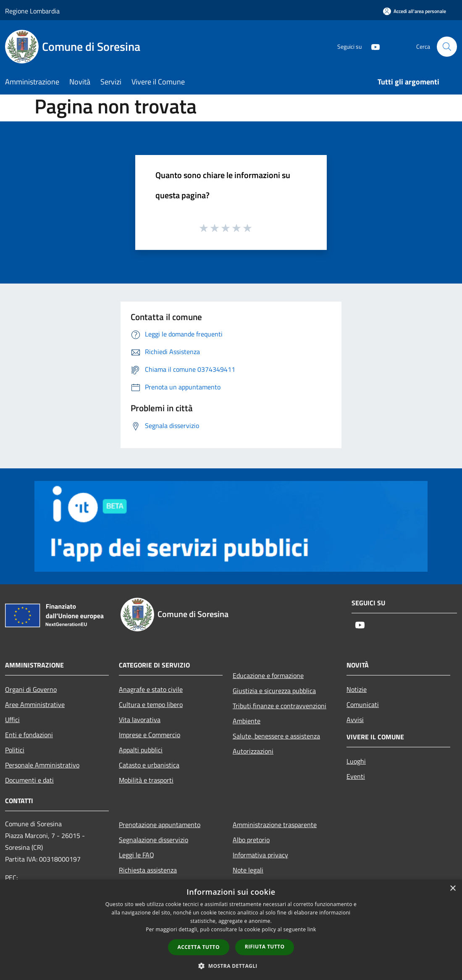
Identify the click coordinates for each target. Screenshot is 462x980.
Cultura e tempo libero (151, 704)
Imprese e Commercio (150, 735)
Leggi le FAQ (136, 855)
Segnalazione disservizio (154, 840)
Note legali (248, 870)
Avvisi (355, 720)
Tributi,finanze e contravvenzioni (280, 706)
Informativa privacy (260, 855)
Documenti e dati (29, 780)
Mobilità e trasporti (146, 780)
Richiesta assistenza (148, 870)
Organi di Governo (31, 689)
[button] (231, 966)
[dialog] (231, 930)
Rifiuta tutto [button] (265, 947)
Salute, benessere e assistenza (276, 736)
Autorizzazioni (253, 751)
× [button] (453, 889)
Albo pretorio (251, 840)
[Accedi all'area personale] (415, 11)
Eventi (356, 776)
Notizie (357, 689)
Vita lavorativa (140, 720)
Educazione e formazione (268, 675)
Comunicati (363, 704)
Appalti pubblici (141, 750)
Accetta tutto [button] (199, 947)
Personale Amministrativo (42, 765)
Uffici (12, 720)
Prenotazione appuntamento (160, 825)
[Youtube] (372, 46)
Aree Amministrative (35, 704)
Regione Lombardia (32, 11)
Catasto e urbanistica (149, 765)
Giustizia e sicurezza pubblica (274, 691)
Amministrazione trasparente (275, 825)
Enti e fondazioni (29, 735)
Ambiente (247, 721)
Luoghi (356, 761)
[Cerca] (447, 47)
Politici (15, 750)
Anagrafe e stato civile (151, 689)
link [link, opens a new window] (312, 929)
